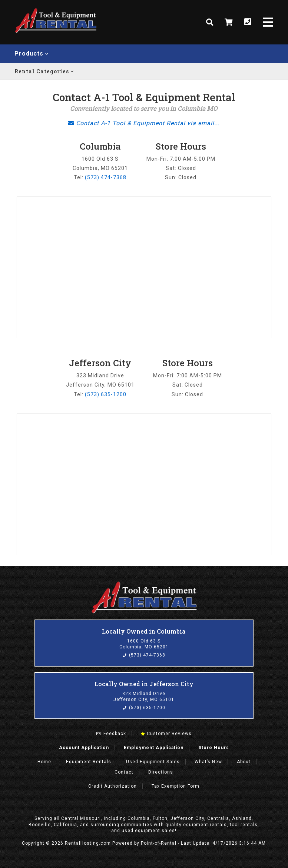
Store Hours (214, 748)
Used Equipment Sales (153, 762)
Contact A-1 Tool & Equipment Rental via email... (144, 123)
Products (32, 54)
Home (44, 762)
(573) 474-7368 (106, 177)
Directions (161, 772)
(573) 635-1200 (106, 394)
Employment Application (154, 748)
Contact (124, 772)
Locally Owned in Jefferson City (144, 684)
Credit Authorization (112, 786)
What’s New (208, 762)
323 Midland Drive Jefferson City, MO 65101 (144, 697)
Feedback (111, 734)
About (244, 762)
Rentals (89, 762)
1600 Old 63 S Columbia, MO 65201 (144, 644)
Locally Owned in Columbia (144, 631)
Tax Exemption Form (176, 786)
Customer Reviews (166, 734)
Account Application (84, 748)
